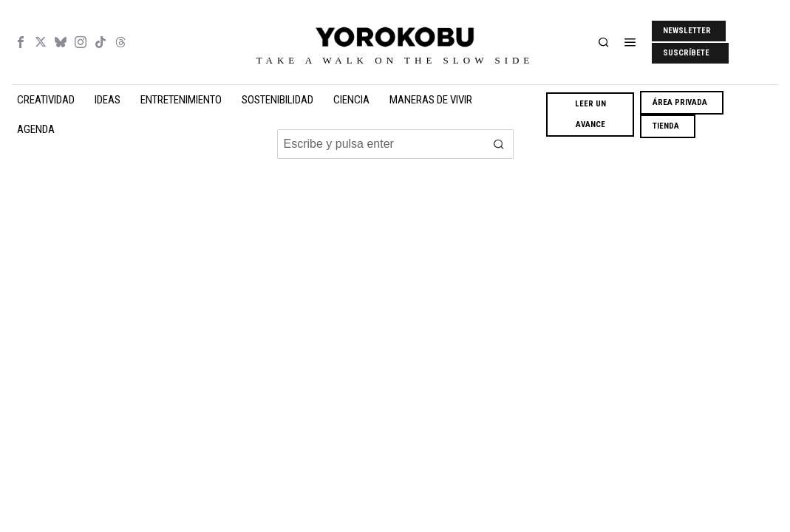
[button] (499, 144)
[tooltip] (21, 42)
